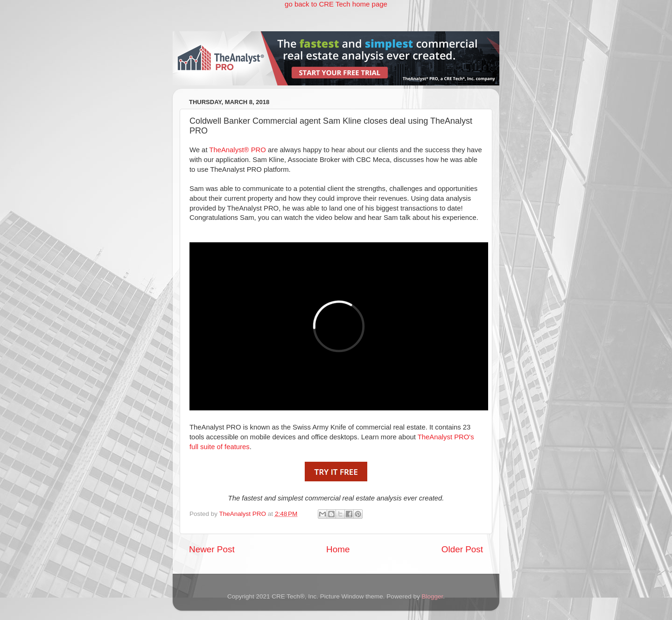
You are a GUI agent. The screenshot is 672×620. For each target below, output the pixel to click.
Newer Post (212, 549)
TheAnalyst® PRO (237, 150)
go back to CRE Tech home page (336, 4)
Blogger (432, 596)
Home (338, 549)
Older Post (462, 549)
